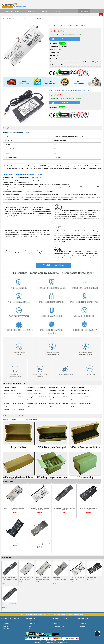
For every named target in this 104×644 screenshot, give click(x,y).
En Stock (62, 43)
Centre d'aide (84, 11)
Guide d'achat (32, 11)
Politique (6, 626)
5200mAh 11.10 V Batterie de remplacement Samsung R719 (9, 579)
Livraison (57, 624)
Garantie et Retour (59, 626)
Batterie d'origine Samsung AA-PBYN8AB (15, 543)
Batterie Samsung (14, 19)
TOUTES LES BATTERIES (12, 11)
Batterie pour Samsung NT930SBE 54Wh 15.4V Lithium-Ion (59, 579)
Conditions (6, 624)
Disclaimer (6, 629)
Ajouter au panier (65, 39)
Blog (30, 629)
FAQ (30, 626)
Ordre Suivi (44, 11)
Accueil (6, 19)
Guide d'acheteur (33, 621)
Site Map (82, 626)
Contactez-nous (56, 11)
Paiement (57, 621)
